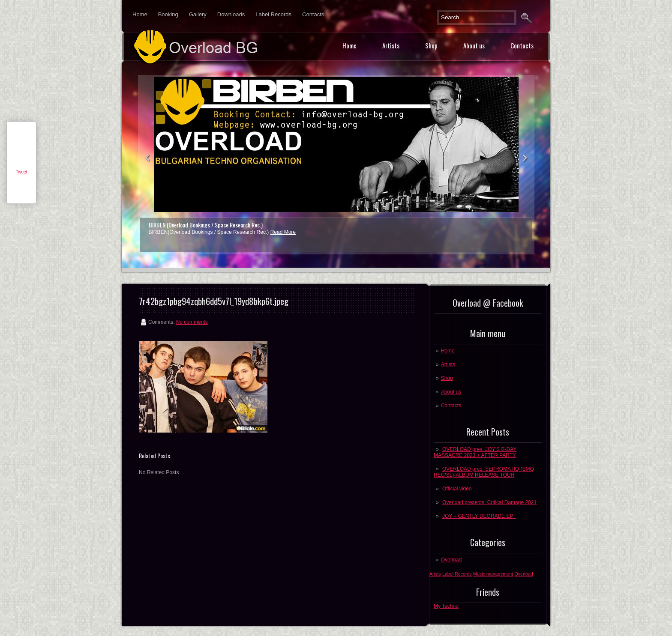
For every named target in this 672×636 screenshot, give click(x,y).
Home (140, 14)
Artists (391, 45)
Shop (431, 45)
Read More (283, 232)
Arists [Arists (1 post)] (435, 574)
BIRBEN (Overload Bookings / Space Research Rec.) (206, 225)
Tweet (22, 172)
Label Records (273, 14)
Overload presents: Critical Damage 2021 (489, 502)
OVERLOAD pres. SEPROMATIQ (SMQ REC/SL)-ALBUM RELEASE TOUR (484, 472)
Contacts (313, 14)
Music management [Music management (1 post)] (493, 574)
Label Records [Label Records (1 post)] (457, 574)
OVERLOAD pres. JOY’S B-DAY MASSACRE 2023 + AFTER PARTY (475, 452)
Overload (451, 560)
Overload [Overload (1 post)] (523, 574)
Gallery (198, 14)
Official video (457, 489)
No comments (192, 322)
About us (474, 45)
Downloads (231, 14)
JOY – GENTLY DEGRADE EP (479, 516)
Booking (168, 14)
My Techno (446, 606)
